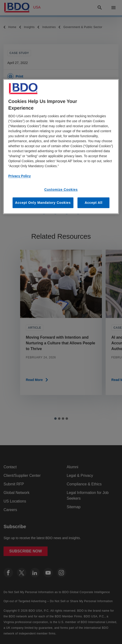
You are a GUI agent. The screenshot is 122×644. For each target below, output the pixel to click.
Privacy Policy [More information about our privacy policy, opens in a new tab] (20, 176)
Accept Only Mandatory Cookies (43, 203)
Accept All (93, 203)
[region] (61, 146)
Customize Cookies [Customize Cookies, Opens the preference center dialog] (61, 190)
